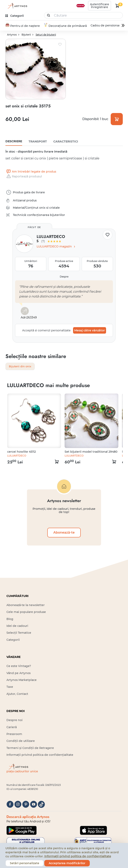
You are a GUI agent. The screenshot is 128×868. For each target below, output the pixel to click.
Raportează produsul (24, 176)
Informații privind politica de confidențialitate (40, 755)
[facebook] (10, 805)
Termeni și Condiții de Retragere (30, 748)
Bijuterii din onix (21, 366)
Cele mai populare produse (26, 612)
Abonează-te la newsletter (26, 605)
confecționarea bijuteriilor (46, 215)
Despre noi (14, 720)
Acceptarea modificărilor (67, 863)
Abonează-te (64, 533)
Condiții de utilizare (21, 741)
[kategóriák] (15, 16)
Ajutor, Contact (17, 694)
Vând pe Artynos (19, 673)
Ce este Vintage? (19, 666)
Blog (10, 619)
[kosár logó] (117, 6)
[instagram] (18, 805)
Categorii (13, 640)
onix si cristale (50, 208)
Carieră (12, 727)
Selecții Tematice (19, 633)
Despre (64, 277)
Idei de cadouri (17, 626)
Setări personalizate (25, 863)
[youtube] (34, 805)
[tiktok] (41, 805)
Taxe (10, 687)
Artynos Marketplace (22, 680)
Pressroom (14, 734)
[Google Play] (22, 831)
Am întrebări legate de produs (31, 172)
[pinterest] (26, 805)
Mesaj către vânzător (90, 330)
